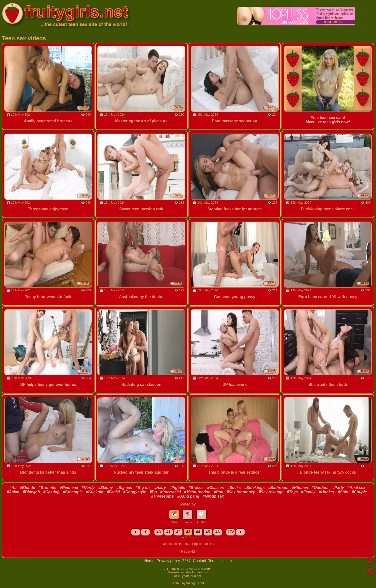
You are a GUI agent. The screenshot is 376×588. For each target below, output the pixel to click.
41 (169, 532)
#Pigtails (177, 488)
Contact (200, 561)
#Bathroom (278, 488)
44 (198, 532)
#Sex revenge (271, 492)
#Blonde (27, 488)
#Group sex (213, 496)
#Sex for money (241, 492)
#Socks (234, 488)
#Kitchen (300, 488)
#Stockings (255, 488)
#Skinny (105, 488)
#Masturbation (197, 492)
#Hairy (160, 488)
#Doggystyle (135, 492)
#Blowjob (31, 492)
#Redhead (69, 488)
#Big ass (124, 488)
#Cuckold (95, 492)
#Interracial (170, 492)
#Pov (218, 492)
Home (150, 561)
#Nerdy (88, 488)
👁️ (188, 514)
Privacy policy (169, 561)
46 (218, 532)
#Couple (359, 492)
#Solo (343, 492)
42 (178, 532)
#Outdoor (320, 488)
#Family (308, 492)
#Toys (292, 492)
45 (208, 532)
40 (159, 532)
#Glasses (215, 488)
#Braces (196, 488)
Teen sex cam (220, 561)
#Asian (13, 492)
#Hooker (327, 492)
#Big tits (143, 488)
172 (231, 532)
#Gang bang (188, 496)
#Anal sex (356, 488)
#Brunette (48, 488)
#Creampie (73, 492)
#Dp (153, 492)
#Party (338, 488)
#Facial (113, 492)
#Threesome (162, 496)
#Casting (52, 492)
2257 (187, 561)
